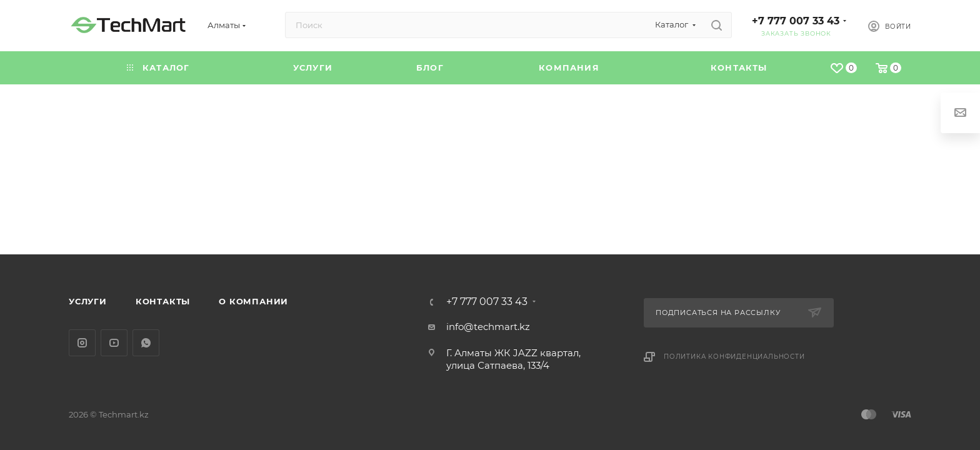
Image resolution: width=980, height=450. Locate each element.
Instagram (82, 343)
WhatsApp (146, 343)
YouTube (114, 343)
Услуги (88, 301)
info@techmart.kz (488, 327)
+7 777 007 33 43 (796, 21)
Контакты (163, 301)
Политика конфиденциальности (734, 357)
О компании (253, 301)
